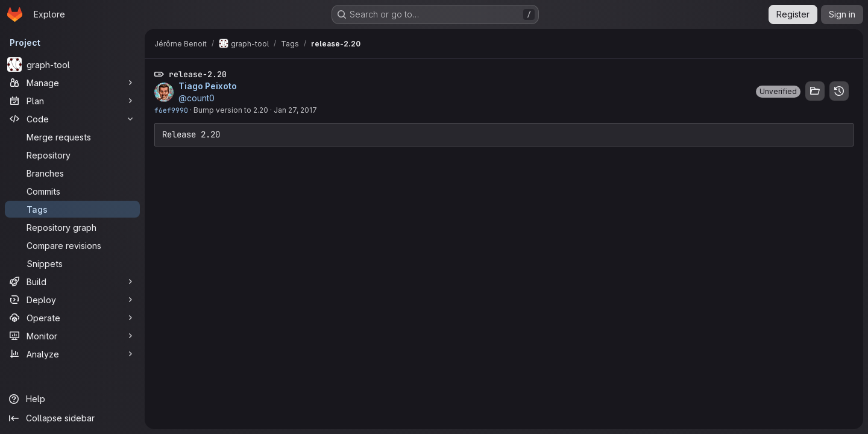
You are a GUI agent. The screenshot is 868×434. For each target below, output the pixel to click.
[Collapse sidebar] (72, 418)
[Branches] (72, 173)
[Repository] (72, 155)
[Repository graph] (72, 227)
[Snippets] (72, 263)
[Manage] (72, 83)
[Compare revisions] (72, 245)
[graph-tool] (72, 64)
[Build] (72, 281)
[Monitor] (72, 336)
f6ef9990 (171, 110)
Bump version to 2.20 (231, 110)
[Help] (72, 399)
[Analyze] (72, 354)
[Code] (72, 119)
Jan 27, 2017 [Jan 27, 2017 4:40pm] (295, 110)
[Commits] (72, 191)
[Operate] (72, 318)
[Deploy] (72, 300)
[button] (778, 92)
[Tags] (72, 209)
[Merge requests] (72, 137)
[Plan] (72, 101)
